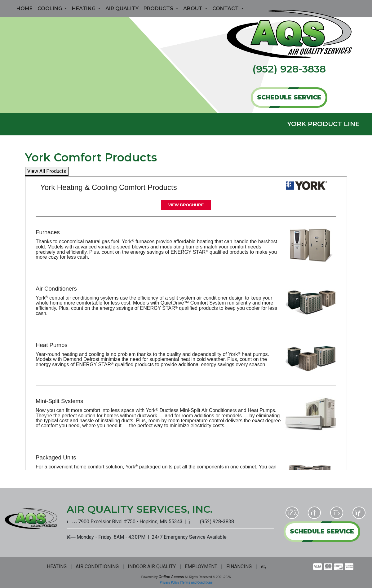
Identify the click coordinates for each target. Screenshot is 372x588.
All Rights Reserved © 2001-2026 (208, 577)
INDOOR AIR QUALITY (152, 566)
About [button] (193, 9)
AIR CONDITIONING (97, 566)
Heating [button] (84, 9)
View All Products (47, 171)
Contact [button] (226, 9)
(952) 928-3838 (289, 69)
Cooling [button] (50, 9)
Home (24, 9)
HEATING (57, 566)
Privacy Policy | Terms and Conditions (186, 583)
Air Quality (122, 9)
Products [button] (159, 9)
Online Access (171, 577)
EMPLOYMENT (201, 566)
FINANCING (239, 566)
